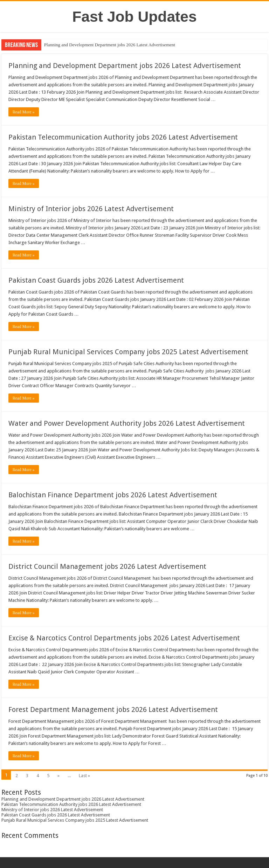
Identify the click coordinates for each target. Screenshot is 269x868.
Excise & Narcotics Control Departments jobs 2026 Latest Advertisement (124, 638)
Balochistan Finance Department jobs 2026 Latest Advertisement (113, 495)
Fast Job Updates (134, 16)
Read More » (24, 112)
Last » (84, 776)
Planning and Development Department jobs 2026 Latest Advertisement (110, 45)
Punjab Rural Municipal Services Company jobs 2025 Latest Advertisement (128, 352)
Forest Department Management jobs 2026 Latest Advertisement (113, 709)
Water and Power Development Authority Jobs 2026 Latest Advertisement (127, 423)
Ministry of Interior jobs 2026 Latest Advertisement (91, 209)
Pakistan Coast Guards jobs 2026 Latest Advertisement (96, 280)
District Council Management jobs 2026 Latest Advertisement (107, 566)
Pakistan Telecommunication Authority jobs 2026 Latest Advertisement (123, 137)
